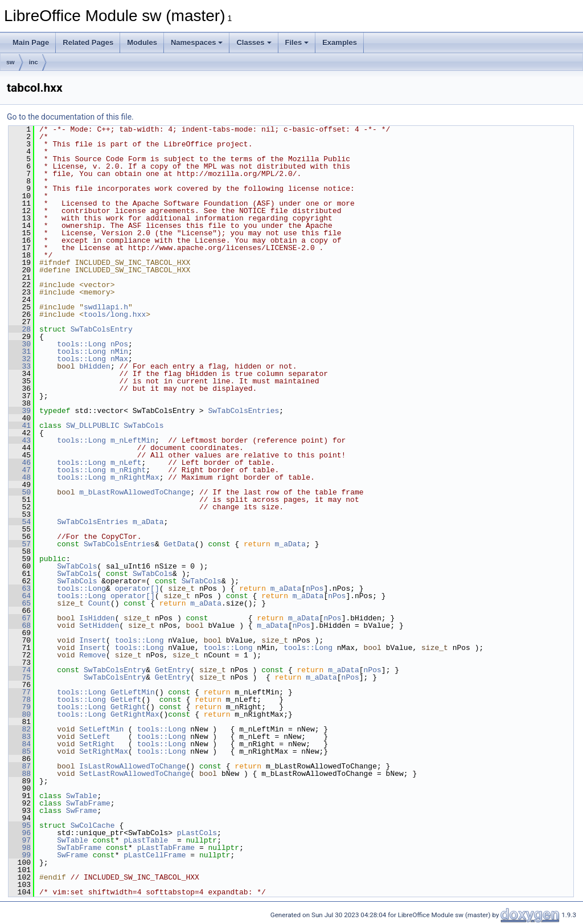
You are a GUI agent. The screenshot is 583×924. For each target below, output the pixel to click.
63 (20, 588)
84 (20, 744)
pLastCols (197, 833)
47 (20, 470)
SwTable (82, 796)
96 (20, 833)
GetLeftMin (133, 692)
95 (20, 825)
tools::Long (81, 344)
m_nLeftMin (133, 440)
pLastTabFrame (166, 848)
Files (297, 42)
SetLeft (95, 737)
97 (20, 840)
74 (20, 670)
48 (20, 477)
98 (20, 848)
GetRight (128, 707)
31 (20, 351)
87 (20, 766)
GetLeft (126, 700)
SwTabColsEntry (102, 329)
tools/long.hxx (115, 314)
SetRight (97, 744)
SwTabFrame (88, 803)
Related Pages (88, 42)
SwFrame (82, 811)
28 (20, 329)
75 (20, 677)
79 (20, 707)
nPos (119, 344)
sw (11, 62)
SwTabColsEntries (243, 411)
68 (20, 625)
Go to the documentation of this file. (70, 117)
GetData (179, 544)
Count (99, 603)
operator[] (137, 588)
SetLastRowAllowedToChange (135, 774)
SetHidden (99, 625)
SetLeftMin (101, 729)
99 (20, 855)
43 (20, 440)
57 (20, 544)
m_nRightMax (135, 477)
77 (20, 692)
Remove (93, 655)
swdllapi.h (106, 307)
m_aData (148, 522)
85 (20, 751)
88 (20, 774)
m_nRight (128, 470)
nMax (119, 359)
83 (20, 737)
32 (20, 359)
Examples (340, 42)
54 (20, 522)
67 (20, 618)
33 (20, 366)
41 (20, 426)
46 (20, 463)
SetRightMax (104, 751)
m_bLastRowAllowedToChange (135, 492)
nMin (119, 351)
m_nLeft (126, 463)
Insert (93, 640)
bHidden (95, 366)
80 (20, 714)
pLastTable (146, 840)
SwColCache (93, 825)
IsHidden (97, 618)
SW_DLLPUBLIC (93, 426)
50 (20, 492)
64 (20, 596)
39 (20, 411)
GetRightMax (135, 714)
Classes (254, 42)
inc (34, 62)
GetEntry (173, 670)
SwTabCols (143, 426)
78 (20, 700)
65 (20, 603)
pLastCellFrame (155, 855)
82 (20, 729)
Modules (142, 42)
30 (20, 344)
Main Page (31, 42)
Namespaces (197, 42)
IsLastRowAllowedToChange (132, 766)
